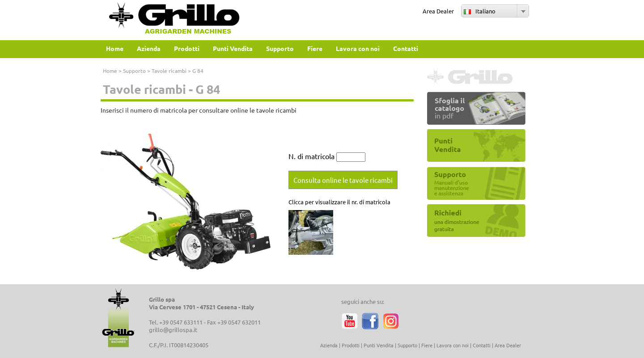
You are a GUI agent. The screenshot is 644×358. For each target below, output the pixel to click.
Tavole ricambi (169, 71)
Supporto (134, 71)
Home (110, 71)
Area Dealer (438, 11)
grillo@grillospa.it (173, 330)
